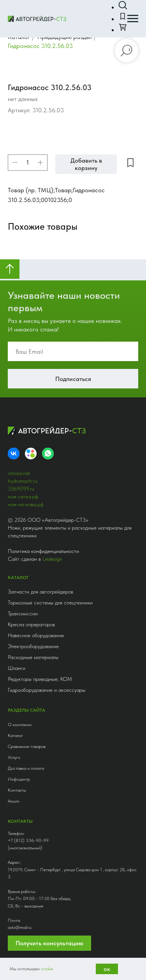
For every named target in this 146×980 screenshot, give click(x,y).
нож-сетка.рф (23, 496)
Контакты (17, 790)
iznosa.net (19, 473)
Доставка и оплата (26, 768)
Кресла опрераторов (31, 624)
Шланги (17, 668)
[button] (123, 5)
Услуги (14, 757)
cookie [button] (47, 969)
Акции (14, 801)
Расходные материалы (33, 657)
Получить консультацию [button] (49, 943)
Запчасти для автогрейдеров (40, 592)
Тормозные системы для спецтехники (50, 603)
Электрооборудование (33, 646)
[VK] (14, 454)
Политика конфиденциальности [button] (43, 551)
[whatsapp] (48, 454)
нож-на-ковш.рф (26, 504)
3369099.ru (21, 489)
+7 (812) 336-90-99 (28, 840)
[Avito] (31, 454)
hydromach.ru (23, 481)
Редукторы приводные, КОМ (40, 679)
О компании (20, 725)
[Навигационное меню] (133, 19)
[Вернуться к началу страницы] (10, 269)
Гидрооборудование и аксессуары (47, 690)
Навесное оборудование (36, 635)
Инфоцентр (19, 779)
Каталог (15, 735)
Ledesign (52, 559)
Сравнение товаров (27, 746)
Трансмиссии (23, 613)
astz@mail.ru (20, 927)
